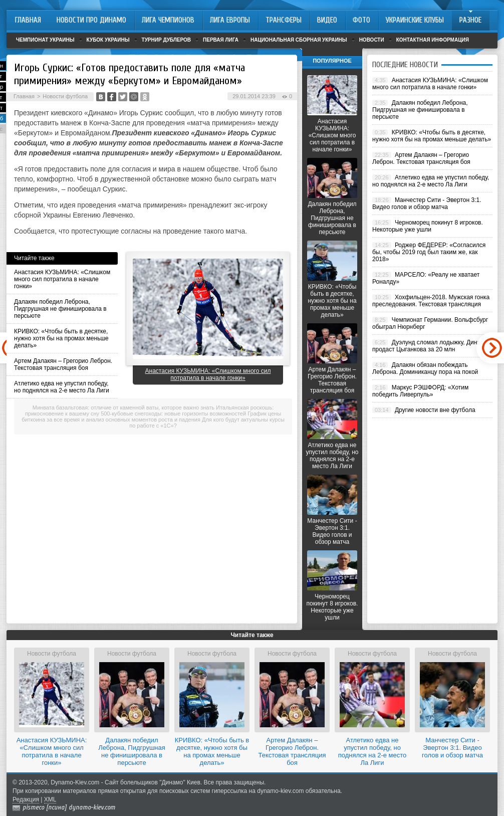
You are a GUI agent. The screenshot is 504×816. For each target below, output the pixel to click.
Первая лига (221, 40)
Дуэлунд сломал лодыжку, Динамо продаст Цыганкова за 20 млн (430, 346)
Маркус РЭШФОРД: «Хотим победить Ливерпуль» (420, 391)
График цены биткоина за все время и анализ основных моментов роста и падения (151, 417)
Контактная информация (433, 40)
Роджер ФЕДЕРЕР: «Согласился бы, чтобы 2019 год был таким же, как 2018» (429, 252)
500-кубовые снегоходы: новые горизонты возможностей (173, 414)
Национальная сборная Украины (299, 40)
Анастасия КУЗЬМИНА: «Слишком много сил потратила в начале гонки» (62, 279)
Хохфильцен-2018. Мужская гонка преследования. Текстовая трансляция (431, 301)
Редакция (26, 799)
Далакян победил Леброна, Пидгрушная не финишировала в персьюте (60, 309)
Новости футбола (65, 96)
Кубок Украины (108, 40)
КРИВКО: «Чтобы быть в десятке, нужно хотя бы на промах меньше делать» (61, 338)
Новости (372, 40)
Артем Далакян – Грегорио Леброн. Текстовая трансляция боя (63, 364)
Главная (24, 96)
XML (50, 799)
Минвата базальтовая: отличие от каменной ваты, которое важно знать (123, 407)
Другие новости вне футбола (435, 410)
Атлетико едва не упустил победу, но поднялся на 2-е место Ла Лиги (62, 387)
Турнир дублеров (167, 40)
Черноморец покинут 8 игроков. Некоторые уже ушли (332, 607)
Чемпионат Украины (45, 40)
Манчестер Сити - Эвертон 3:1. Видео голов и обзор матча (332, 531)
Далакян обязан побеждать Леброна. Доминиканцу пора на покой (425, 368)
